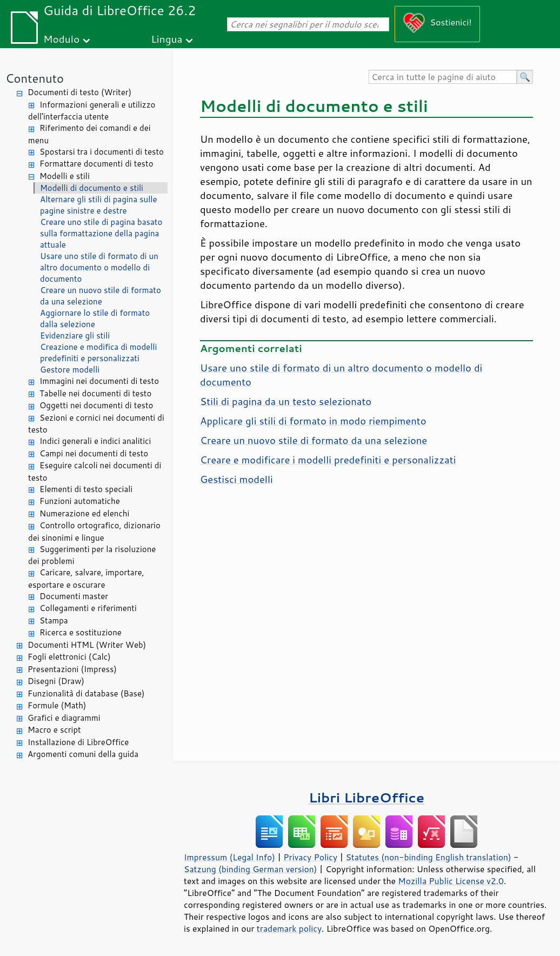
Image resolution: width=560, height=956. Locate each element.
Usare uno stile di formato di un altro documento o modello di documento (99, 267)
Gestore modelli (70, 370)
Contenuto (35, 78)
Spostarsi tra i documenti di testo (102, 152)
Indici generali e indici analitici (95, 441)
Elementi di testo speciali (86, 489)
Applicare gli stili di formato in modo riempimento (313, 421)
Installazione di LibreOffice (78, 742)
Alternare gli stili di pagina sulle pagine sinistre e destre (99, 205)
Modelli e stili (65, 176)
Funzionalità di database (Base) (86, 693)
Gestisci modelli (236, 479)
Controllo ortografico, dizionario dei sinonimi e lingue (94, 532)
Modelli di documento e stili (92, 188)
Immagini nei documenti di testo (99, 381)
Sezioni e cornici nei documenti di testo (96, 424)
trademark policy (289, 928)
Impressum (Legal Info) (229, 857)
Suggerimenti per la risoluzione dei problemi (92, 555)
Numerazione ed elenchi (84, 513)
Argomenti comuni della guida (83, 754)
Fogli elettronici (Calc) (69, 657)
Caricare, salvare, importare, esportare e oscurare (86, 579)
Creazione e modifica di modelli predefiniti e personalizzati (98, 353)
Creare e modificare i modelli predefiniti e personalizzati (328, 460)
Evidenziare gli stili (75, 336)
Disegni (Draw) (56, 681)
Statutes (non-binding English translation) (428, 857)
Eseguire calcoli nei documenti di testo (95, 472)
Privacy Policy (310, 857)
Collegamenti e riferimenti (88, 608)
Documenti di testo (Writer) (79, 92)
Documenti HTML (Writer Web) (87, 645)
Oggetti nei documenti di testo (96, 405)
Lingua (166, 39)
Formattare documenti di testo (96, 164)
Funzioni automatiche (80, 501)
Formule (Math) (57, 705)
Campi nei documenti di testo (94, 453)
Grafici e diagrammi (64, 718)
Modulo (61, 39)
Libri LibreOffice (366, 797)
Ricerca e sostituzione (81, 632)
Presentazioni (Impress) (72, 669)
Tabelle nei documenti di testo (95, 393)
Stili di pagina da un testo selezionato (286, 401)
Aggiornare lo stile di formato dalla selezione (95, 318)
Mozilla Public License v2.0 (451, 881)
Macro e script (54, 730)
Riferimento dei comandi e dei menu (89, 134)
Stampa (54, 620)
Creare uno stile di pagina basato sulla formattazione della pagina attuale (101, 233)
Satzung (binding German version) (251, 869)
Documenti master (74, 596)
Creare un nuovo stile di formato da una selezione (101, 296)
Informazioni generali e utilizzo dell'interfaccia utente (92, 111)
